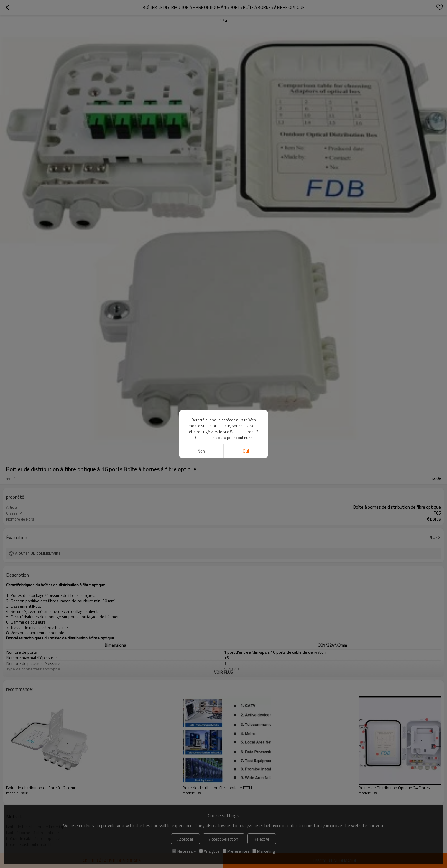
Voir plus (224, 672)
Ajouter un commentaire (38, 553)
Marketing (264, 851)
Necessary (184, 851)
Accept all (185, 839)
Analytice (209, 851)
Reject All (262, 839)
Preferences (236, 851)
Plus (433, 537)
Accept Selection (224, 839)
